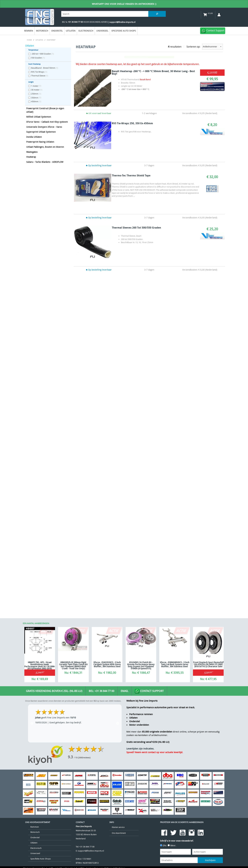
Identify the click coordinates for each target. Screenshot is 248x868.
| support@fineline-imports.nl (122, 22)
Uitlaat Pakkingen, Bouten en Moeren (45, 147)
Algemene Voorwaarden (34, 552)
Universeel (102, 31)
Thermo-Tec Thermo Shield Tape (131, 175)
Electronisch (86, 31)
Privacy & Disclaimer (116, 552)
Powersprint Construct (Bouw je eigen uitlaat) (45, 110)
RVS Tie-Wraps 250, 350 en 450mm (132, 123)
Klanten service (118, 511)
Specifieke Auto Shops (124, 31)
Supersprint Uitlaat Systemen (41, 132)
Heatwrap (31, 157)
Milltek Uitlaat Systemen (39, 117)
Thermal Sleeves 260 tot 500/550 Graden (136, 228)
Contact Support (149, 375)
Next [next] (118, 407)
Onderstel (57, 31)
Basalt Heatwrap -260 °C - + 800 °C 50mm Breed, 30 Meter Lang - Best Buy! (153, 72)
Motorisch (42, 31)
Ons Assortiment (119, 517)
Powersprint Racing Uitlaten (40, 142)
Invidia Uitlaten (34, 137)
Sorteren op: (205, 47)
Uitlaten (71, 31)
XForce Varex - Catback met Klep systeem (47, 122)
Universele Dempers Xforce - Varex (44, 127)
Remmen (29, 31)
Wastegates (32, 152)
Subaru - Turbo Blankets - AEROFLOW (45, 162)
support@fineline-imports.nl (91, 534)
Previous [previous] (32, 407)
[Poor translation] (23, 574)
